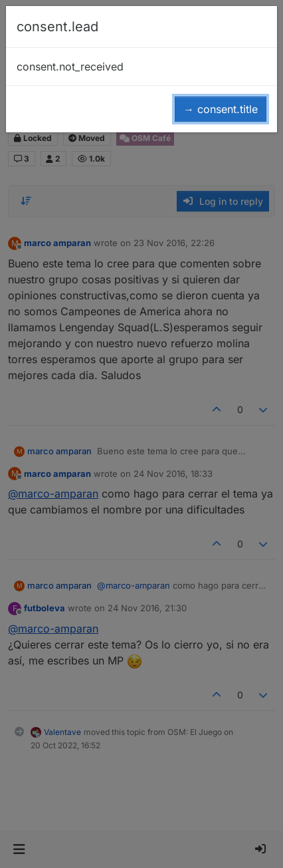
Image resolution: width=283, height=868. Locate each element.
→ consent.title (221, 109)
